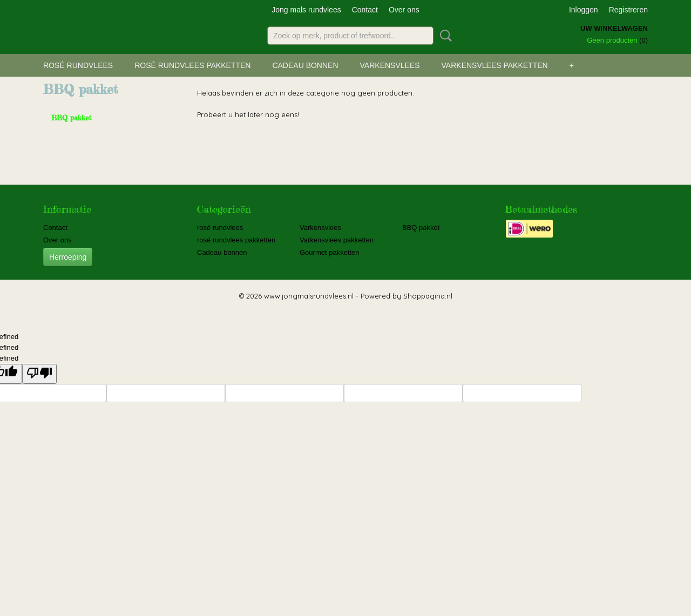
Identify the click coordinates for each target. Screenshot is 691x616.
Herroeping (68, 257)
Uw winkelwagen (614, 28)
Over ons (404, 10)
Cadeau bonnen (305, 65)
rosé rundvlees (78, 65)
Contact (365, 10)
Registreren (628, 10)
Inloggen (584, 10)
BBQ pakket (72, 118)
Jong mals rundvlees (306, 10)
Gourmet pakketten (330, 252)
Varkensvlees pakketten (495, 65)
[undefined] (39, 374)
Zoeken (444, 36)
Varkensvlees (390, 65)
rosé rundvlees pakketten (192, 65)
